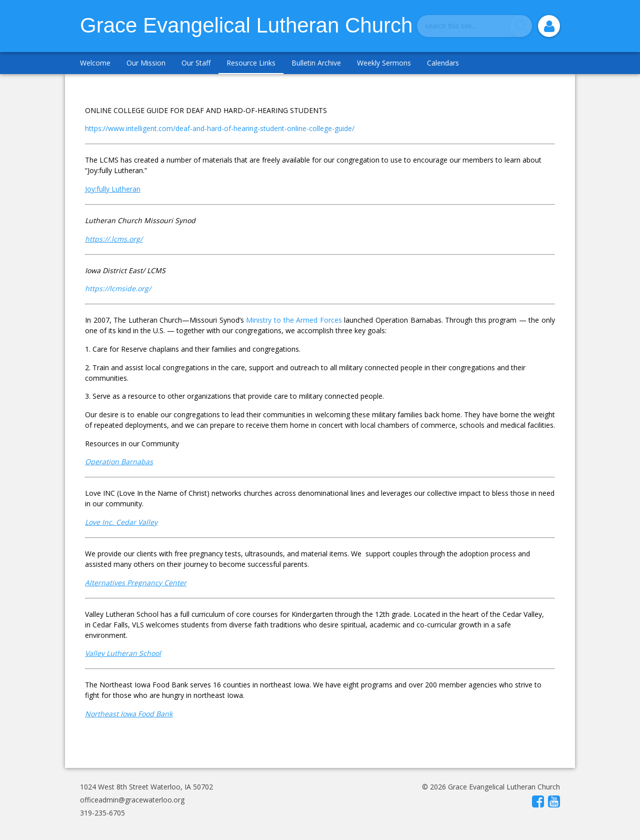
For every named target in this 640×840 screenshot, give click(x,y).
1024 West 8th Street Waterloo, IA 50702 (146, 787)
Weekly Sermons (384, 63)
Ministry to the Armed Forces (294, 320)
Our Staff (196, 63)
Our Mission (146, 63)
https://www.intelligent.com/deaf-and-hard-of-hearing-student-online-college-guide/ (220, 128)
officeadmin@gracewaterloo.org (132, 800)
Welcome (95, 63)
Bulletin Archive (316, 63)
